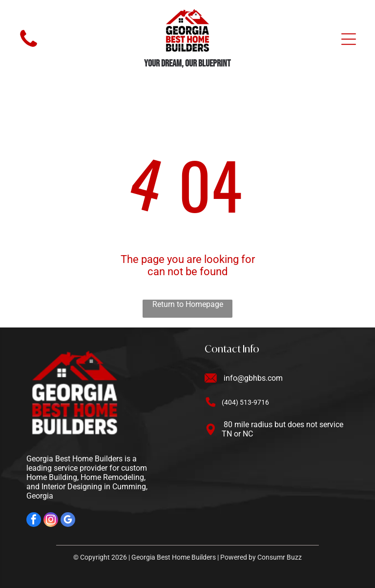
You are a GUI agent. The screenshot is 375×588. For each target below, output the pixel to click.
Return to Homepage (188, 304)
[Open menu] (349, 39)
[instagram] (51, 521)
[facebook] (34, 521)
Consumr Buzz (280, 557)
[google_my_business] (68, 521)
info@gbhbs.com (253, 378)
